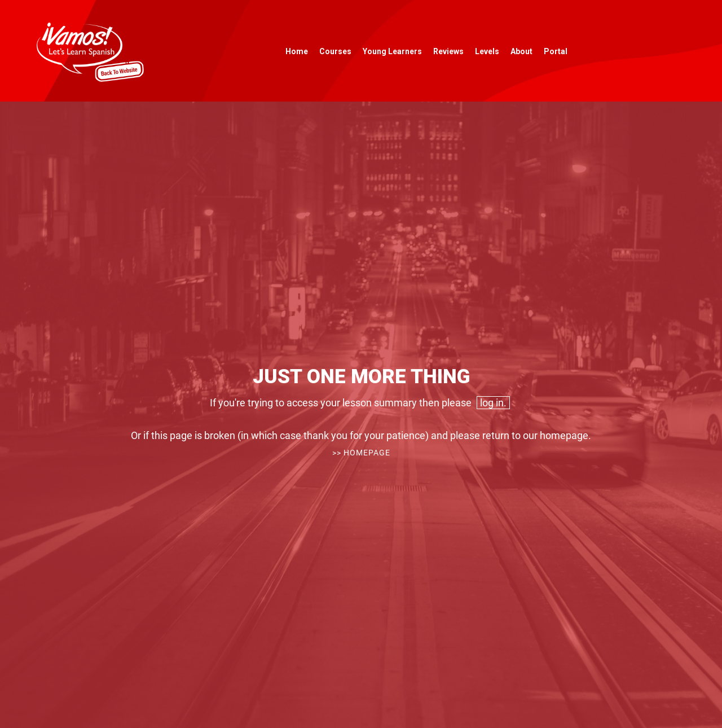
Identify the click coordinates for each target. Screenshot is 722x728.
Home (297, 51)
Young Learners (392, 51)
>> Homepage (361, 453)
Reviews (448, 51)
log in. (493, 403)
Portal (556, 51)
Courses (335, 51)
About (521, 51)
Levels (487, 51)
